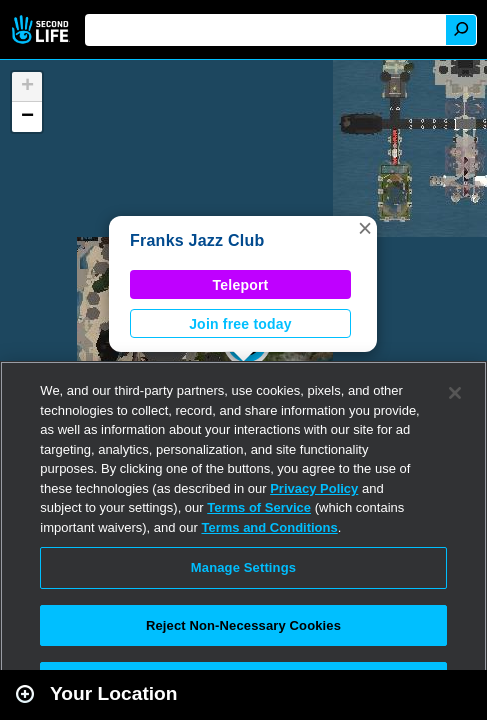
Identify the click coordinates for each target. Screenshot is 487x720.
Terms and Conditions (269, 527)
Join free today (240, 324)
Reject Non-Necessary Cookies (243, 625)
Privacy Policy (314, 488)
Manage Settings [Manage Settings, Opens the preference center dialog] (243, 567)
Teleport (241, 285)
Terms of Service (259, 507)
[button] (365, 228)
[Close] (455, 393)
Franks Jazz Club (197, 240)
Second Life (42, 29)
